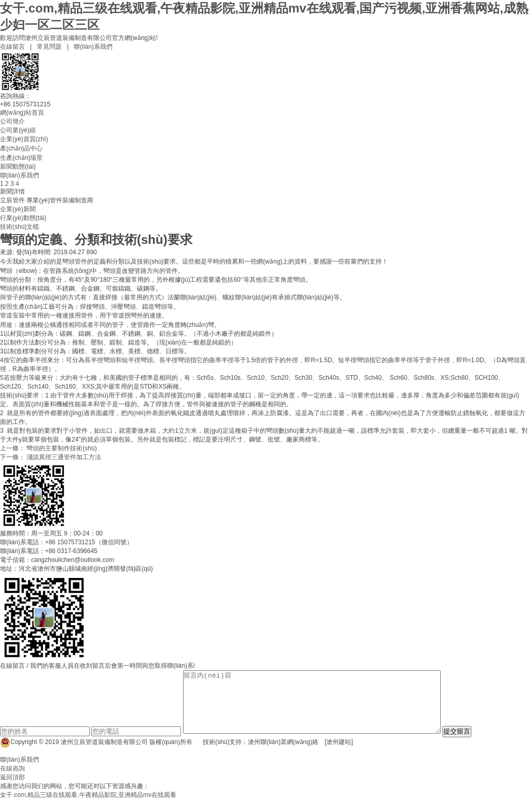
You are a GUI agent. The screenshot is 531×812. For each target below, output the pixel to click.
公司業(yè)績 (18, 130)
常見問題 (49, 47)
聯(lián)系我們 (93, 47)
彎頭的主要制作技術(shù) (61, 448)
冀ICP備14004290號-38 (396, 754)
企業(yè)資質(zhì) (24, 139)
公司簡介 (12, 121)
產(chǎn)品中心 (21, 148)
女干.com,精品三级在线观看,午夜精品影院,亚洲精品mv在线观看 (88, 807)
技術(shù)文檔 (19, 227)
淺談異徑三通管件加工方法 (64, 457)
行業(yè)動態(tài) (23, 218)
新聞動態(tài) (18, 167)
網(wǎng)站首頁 (22, 113)
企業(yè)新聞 (18, 209)
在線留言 (12, 47)
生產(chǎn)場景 (21, 158)
